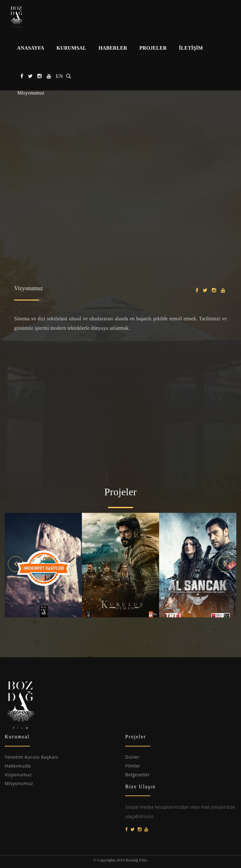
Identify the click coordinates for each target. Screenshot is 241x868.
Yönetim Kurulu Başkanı (32, 757)
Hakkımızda (18, 766)
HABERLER (113, 48)
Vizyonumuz (18, 775)
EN (59, 76)
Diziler (132, 757)
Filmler (133, 766)
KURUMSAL (71, 48)
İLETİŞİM (191, 48)
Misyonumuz (31, 93)
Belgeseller (138, 775)
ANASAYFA (31, 48)
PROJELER (153, 48)
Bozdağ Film (33, 17)
